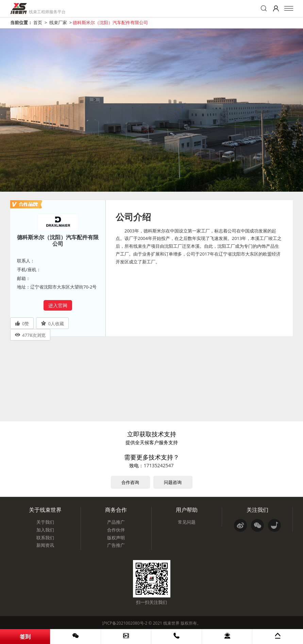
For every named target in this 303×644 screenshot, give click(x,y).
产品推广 (116, 522)
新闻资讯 (45, 545)
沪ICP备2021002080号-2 (125, 623)
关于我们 (45, 522)
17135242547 (158, 465)
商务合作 (116, 510)
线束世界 (171, 623)
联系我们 (45, 538)
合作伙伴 (116, 530)
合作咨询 (130, 482)
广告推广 (116, 545)
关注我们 (257, 510)
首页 (38, 22)
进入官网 (58, 305)
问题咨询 (173, 482)
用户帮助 (187, 510)
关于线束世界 (45, 510)
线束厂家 (58, 22)
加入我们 (45, 530)
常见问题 (187, 522)
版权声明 (116, 538)
